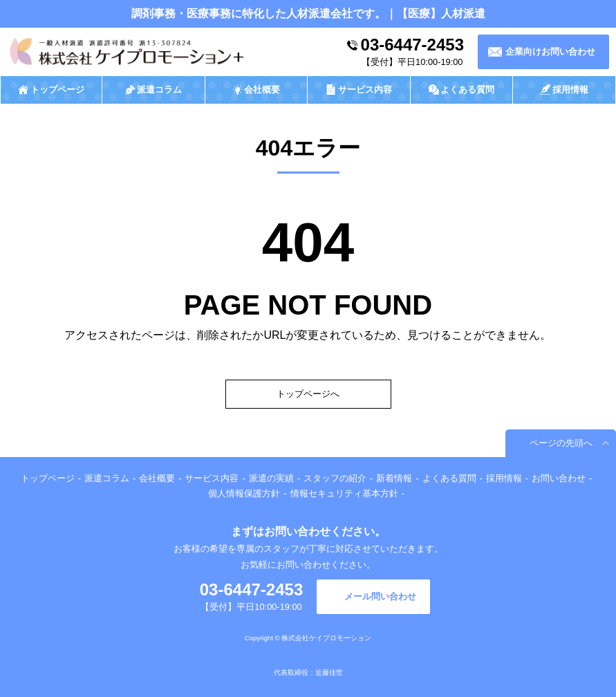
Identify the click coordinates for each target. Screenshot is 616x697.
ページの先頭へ (561, 443)
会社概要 (157, 478)
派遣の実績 (271, 478)
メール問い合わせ (380, 596)
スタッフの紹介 (335, 478)
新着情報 (394, 478)
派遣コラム (107, 478)
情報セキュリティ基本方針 (344, 493)
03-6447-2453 (412, 45)
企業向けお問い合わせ (550, 52)
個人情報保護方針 (244, 493)
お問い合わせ (559, 478)
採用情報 (504, 478)
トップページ (48, 478)
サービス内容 (212, 478)
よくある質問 (449, 478)
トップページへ (308, 394)
